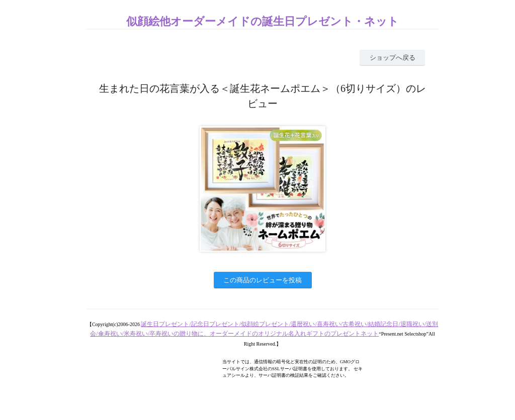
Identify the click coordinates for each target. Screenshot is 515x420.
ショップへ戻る (393, 58)
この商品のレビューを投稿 (263, 280)
